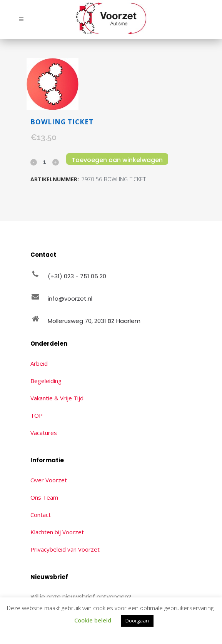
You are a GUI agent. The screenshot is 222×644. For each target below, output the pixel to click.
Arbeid (39, 363)
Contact (41, 515)
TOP (37, 415)
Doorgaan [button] (137, 621)
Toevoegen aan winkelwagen (117, 160)
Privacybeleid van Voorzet (65, 549)
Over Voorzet (49, 480)
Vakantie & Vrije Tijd (57, 398)
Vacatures (44, 433)
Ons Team (44, 497)
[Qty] (45, 162)
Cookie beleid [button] (93, 620)
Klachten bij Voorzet (57, 532)
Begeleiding (46, 381)
